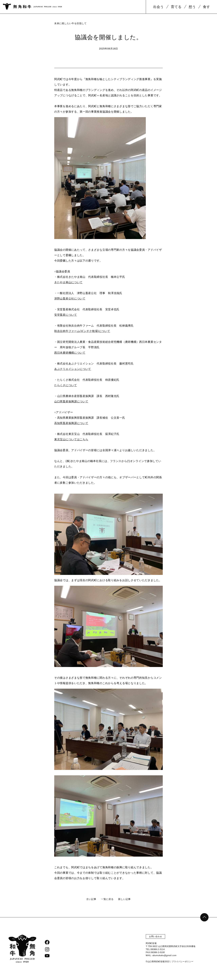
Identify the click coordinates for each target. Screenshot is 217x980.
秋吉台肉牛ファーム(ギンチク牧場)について (82, 331)
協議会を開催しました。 (108, 37)
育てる (176, 7)
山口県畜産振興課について (71, 401)
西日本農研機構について (70, 353)
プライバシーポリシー (183, 962)
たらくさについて (66, 385)
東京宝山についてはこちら (71, 439)
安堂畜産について (66, 315)
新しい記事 (124, 899)
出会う (158, 7)
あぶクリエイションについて (73, 369)
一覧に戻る (107, 899)
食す (206, 7)
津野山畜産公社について (70, 299)
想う (192, 7)
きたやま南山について (68, 282)
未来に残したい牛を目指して (70, 23)
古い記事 (91, 899)
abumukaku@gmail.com (164, 955)
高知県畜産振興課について (71, 423)
